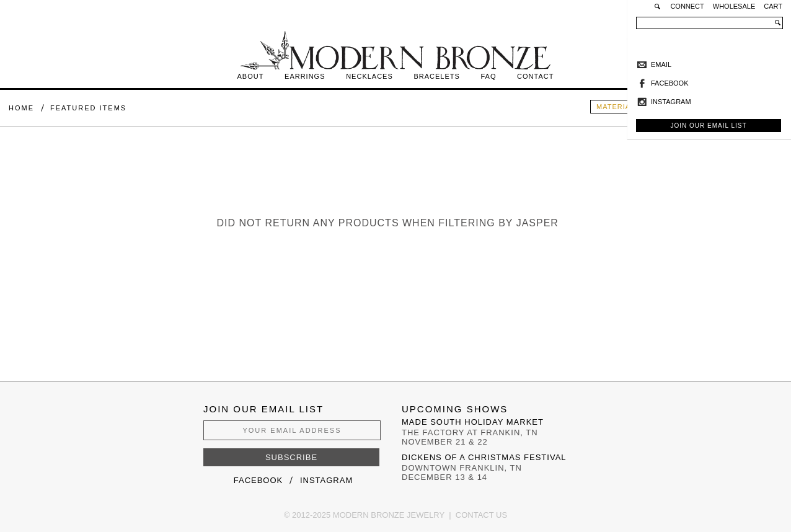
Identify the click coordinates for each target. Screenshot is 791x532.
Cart (773, 6)
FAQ (488, 76)
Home (21, 108)
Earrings (305, 76)
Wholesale (734, 6)
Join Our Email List (708, 126)
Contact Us (481, 515)
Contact (535, 76)
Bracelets (436, 76)
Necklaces (369, 76)
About (251, 76)
